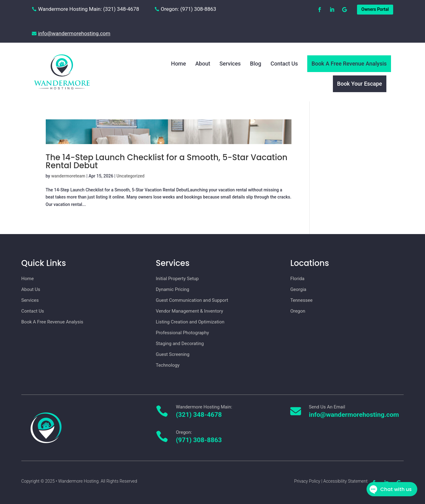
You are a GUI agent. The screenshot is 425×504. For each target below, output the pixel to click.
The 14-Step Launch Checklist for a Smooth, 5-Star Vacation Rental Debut (167, 161)
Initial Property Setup (177, 279)
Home (178, 64)
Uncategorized (131, 176)
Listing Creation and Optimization (190, 322)
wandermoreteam (68, 176)
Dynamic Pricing (172, 289)
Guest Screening (173, 354)
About (203, 64)
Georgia (298, 289)
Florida (297, 279)
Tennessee (301, 300)
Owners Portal (375, 9)
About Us (31, 289)
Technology (168, 365)
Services (230, 64)
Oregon (298, 311)
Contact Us (284, 64)
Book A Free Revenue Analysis (349, 64)
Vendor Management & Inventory (189, 311)
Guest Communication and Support (192, 300)
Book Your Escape (360, 84)
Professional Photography (182, 333)
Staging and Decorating (180, 344)
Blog (256, 64)
